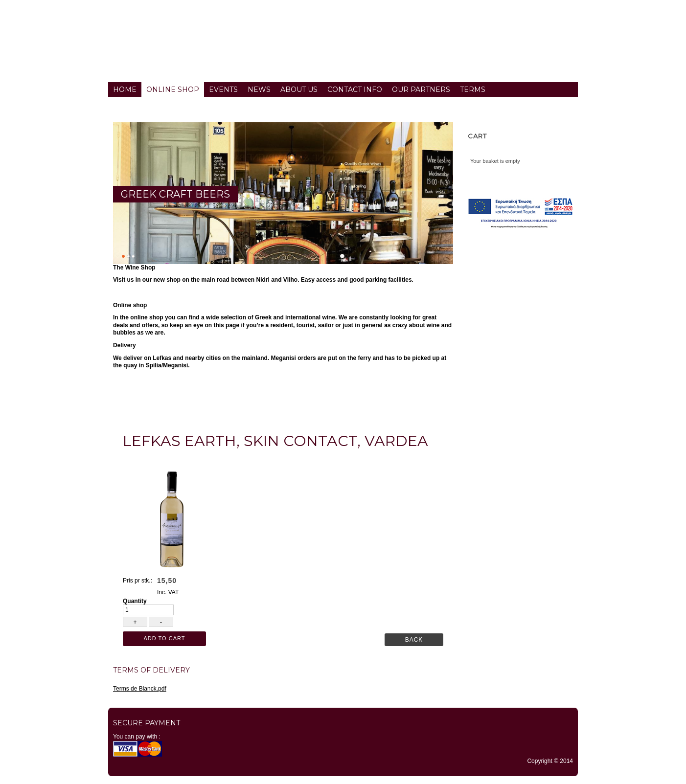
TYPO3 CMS (343, 781)
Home (125, 90)
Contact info (355, 90)
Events (223, 90)
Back (414, 640)
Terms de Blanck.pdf (140, 689)
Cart (477, 136)
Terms (473, 90)
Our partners (421, 90)
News (259, 90)
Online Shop (173, 90)
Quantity (135, 601)
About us (299, 90)
